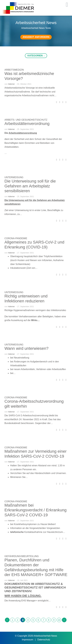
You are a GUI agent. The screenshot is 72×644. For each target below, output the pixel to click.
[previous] (7, 620)
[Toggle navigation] (67, 5)
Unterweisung (14, 177)
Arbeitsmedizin (14, 70)
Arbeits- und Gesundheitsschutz (26, 120)
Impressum (28, 640)
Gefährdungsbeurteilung (22, 556)
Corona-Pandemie (16, 238)
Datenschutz (44, 640)
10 (59, 620)
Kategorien (35, 56)
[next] (64, 620)
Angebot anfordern (36, 37)
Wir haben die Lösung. (23, 596)
